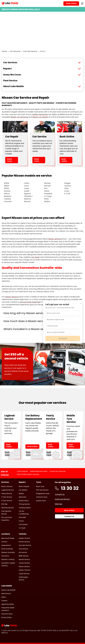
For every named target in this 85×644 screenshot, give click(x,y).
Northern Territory (8, 559)
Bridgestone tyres (43, 494)
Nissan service (54, 239)
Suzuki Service (24, 574)
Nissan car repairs (40, 117)
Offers (4, 597)
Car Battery (23, 490)
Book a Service (7, 486)
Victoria (4, 542)
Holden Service (24, 538)
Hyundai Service (25, 545)
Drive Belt (22, 517)
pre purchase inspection (30, 302)
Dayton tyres (41, 501)
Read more (9, 160)
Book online (64, 160)
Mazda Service (24, 559)
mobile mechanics (40, 114)
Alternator (23, 497)
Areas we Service (62, 499)
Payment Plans (7, 614)
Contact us (60, 494)
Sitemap (59, 504)
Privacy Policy (6, 617)
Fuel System (23, 524)
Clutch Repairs (22, 471)
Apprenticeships (7, 604)
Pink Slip (4, 504)
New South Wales (8, 538)
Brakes (21, 494)
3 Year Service (7, 497)
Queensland (6, 545)
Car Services (15, 51)
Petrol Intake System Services (28, 474)
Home (4, 51)
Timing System (24, 504)
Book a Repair (24, 486)
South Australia (7, 549)
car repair (35, 257)
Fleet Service (10, 81)
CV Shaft (22, 528)
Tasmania (5, 556)
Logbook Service (7, 490)
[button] (42, 313)
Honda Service (24, 542)
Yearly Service (7, 494)
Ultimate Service (7, 508)
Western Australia (8, 552)
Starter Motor (24, 501)
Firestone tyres (42, 497)
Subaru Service (24, 570)
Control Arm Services (58, 471)
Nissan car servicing (19, 117)
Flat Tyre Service (42, 490)
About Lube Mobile (13, 86)
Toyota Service (24, 563)
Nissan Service (24, 567)
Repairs (7, 69)
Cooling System (25, 508)
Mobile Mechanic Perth (39, 471)
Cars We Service (30, 51)
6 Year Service (7, 501)
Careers (4, 601)
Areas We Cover (12, 75)
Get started (63, 338)
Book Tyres (40, 486)
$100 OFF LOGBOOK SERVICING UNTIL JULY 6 (21, 9)
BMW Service (24, 556)
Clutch (21, 521)
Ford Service (23, 549)
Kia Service (23, 552)
